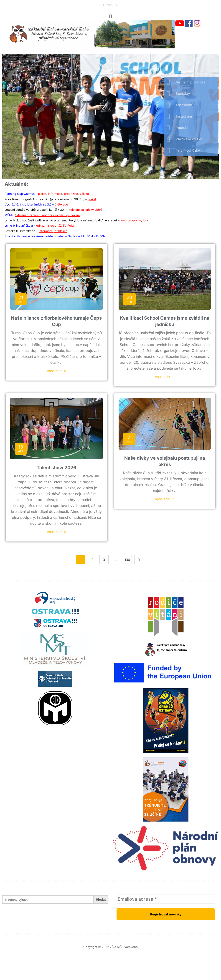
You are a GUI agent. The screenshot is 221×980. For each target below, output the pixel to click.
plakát (42, 194)
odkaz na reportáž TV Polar (55, 226)
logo (146, 220)
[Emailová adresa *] (166, 899)
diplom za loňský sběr (86, 210)
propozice (71, 194)
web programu (131, 220)
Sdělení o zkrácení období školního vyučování (47, 215)
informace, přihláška (53, 231)
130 (127, 560)
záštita (84, 194)
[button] (110, 16)
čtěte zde (61, 204)
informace (55, 194)
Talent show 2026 (56, 468)
